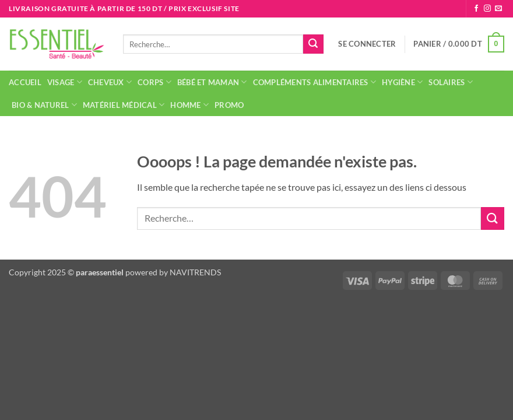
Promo (229, 105)
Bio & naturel (44, 105)
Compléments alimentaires (315, 82)
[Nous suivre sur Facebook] (476, 9)
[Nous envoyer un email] (498, 9)
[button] (367, 44)
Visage (65, 82)
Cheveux (110, 82)
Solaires (451, 82)
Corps (154, 82)
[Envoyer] (313, 44)
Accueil (25, 82)
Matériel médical (124, 105)
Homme (189, 105)
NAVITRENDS (195, 272)
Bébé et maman (212, 82)
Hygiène (402, 82)
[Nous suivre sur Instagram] (487, 9)
